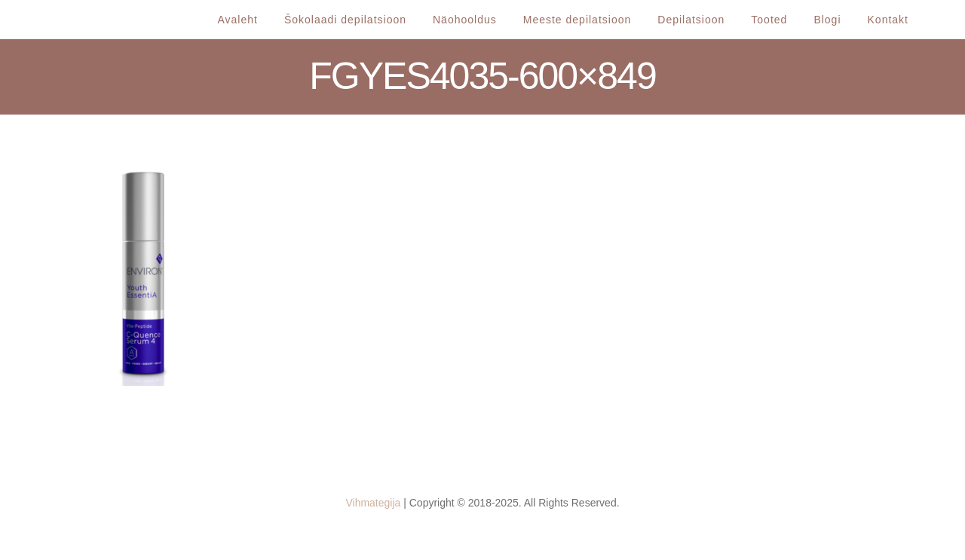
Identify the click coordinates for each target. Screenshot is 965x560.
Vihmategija (373, 503)
